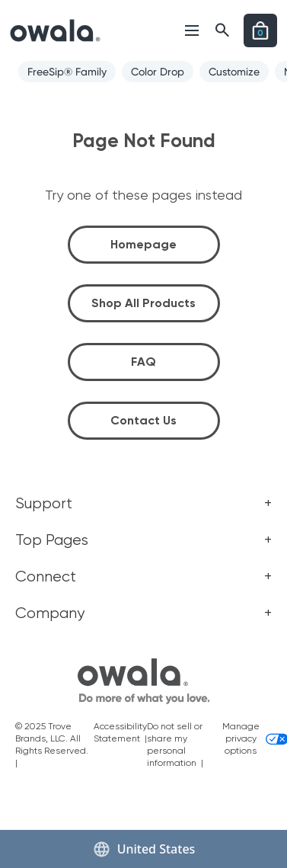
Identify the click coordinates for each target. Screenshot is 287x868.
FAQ (143, 362)
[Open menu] (192, 30)
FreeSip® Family (67, 72)
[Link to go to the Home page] (55, 30)
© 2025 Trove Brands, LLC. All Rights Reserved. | (53, 745)
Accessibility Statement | (120, 738)
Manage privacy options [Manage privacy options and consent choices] (247, 738)
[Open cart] (260, 30)
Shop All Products (143, 303)
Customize (234, 72)
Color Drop (158, 72)
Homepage (143, 244)
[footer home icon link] (144, 681)
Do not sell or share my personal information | (177, 745)
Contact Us (143, 420)
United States (144, 849)
